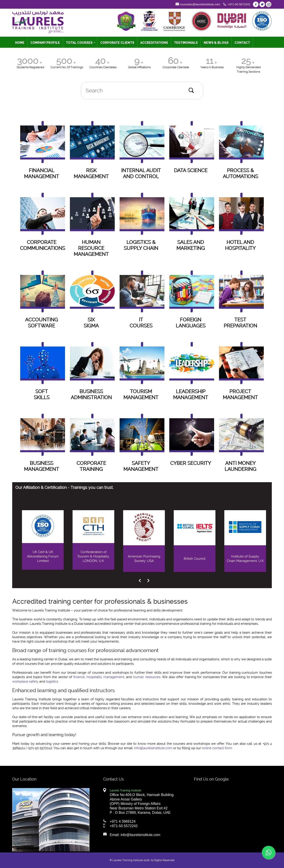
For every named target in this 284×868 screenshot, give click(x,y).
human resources (147, 677)
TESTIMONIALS (186, 43)
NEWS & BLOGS (216, 43)
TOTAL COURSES (81, 43)
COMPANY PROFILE (45, 43)
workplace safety (25, 681)
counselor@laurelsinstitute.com (200, 4)
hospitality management (105, 677)
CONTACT (242, 43)
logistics (52, 681)
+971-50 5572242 (239, 4)
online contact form (217, 748)
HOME (20, 43)
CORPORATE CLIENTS (117, 43)
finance (79, 677)
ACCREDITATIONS (154, 43)
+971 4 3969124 (123, 821)
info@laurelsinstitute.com (153, 748)
